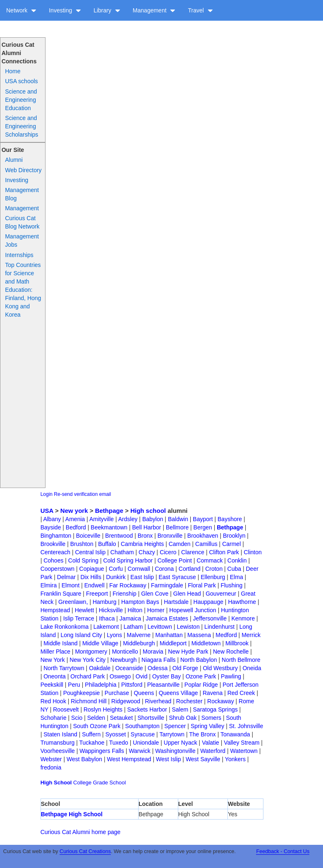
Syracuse (143, 734)
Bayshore (230, 519)
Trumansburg (58, 743)
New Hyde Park (188, 652)
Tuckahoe (92, 743)
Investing (65, 10)
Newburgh (124, 660)
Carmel (231, 544)
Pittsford (132, 685)
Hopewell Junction (193, 610)
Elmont (71, 585)
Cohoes (53, 560)
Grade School (110, 783)
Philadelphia (100, 685)
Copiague (92, 569)
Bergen (203, 527)
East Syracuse (177, 577)
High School (56, 783)
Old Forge (185, 668)
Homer (156, 610)
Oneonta (55, 676)
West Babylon (84, 759)
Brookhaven (203, 536)
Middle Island (61, 643)
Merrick (251, 635)
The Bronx (202, 734)
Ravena (213, 693)
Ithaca (107, 618)
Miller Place (55, 652)
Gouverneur (221, 594)
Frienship (124, 594)
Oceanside (129, 668)
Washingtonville (175, 751)
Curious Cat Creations (85, 851)
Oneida (252, 668)
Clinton (253, 552)
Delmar (66, 577)
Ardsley (128, 519)
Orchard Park (87, 676)
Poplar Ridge (201, 685)
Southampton (142, 726)
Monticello (125, 652)
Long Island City (81, 635)
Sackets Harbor (147, 709)
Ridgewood (126, 701)
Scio (77, 718)
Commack (209, 560)
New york (74, 511)
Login (47, 494)
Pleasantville (164, 685)
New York (53, 660)
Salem (180, 709)
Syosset (116, 734)
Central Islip (90, 552)
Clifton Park (224, 552)
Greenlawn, (73, 602)
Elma (237, 577)
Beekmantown (109, 527)
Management (154, 10)
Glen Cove (155, 594)
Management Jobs (22, 240)
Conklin (237, 560)
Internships (19, 255)
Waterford (213, 751)
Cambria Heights (142, 544)
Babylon (153, 519)
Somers (211, 718)
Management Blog (22, 194)
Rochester (189, 701)
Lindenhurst (219, 627)
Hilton (135, 610)
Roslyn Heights (103, 709)
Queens (144, 693)
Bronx (145, 536)
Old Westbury (220, 668)
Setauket (121, 718)
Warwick (139, 751)
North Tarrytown (64, 668)
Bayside (51, 527)
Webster (51, 759)
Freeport (97, 594)
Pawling (231, 676)
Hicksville (111, 610)
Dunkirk (116, 577)
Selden (96, 718)
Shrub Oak (183, 718)
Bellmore (177, 527)
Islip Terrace (79, 618)
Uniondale (146, 743)
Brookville (53, 544)
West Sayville (203, 759)
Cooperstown (58, 569)
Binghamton (56, 536)
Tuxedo (119, 743)
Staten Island (60, 734)
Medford (226, 635)
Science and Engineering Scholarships (22, 126)
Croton (214, 569)
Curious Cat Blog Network (22, 222)
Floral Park (202, 585)
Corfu (116, 569)
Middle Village (100, 643)
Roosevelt (66, 709)
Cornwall (139, 569)
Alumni (14, 160)
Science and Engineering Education (21, 100)
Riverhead (158, 701)
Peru (74, 685)
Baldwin (178, 519)
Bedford (76, 527)
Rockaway (221, 701)
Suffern (91, 734)
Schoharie (54, 718)
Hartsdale (176, 602)
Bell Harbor (146, 527)
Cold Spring (83, 560)
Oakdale (100, 668)
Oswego (120, 676)
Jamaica (130, 618)
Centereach (55, 552)
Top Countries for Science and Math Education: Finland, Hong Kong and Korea (23, 290)
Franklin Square (61, 594)
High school (148, 511)
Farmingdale (167, 585)
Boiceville (88, 536)
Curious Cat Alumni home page (81, 832)
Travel (200, 10)
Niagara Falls (158, 660)
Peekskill (52, 685)
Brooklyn (234, 536)
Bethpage (109, 511)
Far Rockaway (128, 585)
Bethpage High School (72, 814)
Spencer (175, 726)
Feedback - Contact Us (283, 851)
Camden (180, 544)
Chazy (147, 552)
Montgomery (91, 652)
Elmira (49, 585)
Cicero (168, 552)
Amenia (75, 519)
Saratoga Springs (215, 709)
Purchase (117, 693)
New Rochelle (231, 652)
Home (13, 71)
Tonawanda (235, 734)
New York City (87, 660)
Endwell (95, 585)
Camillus (206, 544)
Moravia (153, 652)
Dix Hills (91, 577)
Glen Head (187, 594)
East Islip (142, 577)
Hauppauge (208, 602)
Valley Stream (242, 743)
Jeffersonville (210, 618)
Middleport (173, 643)
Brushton (82, 544)
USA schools (21, 81)
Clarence (193, 552)
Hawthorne (242, 602)
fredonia (51, 767)
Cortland (190, 569)
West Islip (168, 759)
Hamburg (105, 602)
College (82, 783)
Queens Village (178, 693)
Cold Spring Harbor (128, 560)
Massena (199, 635)
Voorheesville (58, 751)
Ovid (142, 676)
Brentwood (119, 536)
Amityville (102, 519)
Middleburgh (139, 643)
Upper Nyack (181, 743)
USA (47, 511)
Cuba (234, 569)
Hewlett (85, 610)
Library (107, 10)
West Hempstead (129, 759)
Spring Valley (207, 726)
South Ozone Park (97, 726)
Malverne (139, 635)
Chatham (122, 552)
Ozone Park (201, 676)
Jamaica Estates (167, 618)
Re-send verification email (82, 494)
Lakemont (106, 627)
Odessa (158, 668)
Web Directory (23, 170)
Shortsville (151, 718)
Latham (133, 627)
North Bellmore (241, 660)
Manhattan (169, 635)
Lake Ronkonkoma (65, 627)
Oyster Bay (166, 676)
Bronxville (170, 536)
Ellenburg (213, 577)
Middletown (206, 643)
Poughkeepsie (82, 693)
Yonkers (235, 759)
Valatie (211, 743)
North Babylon (199, 660)
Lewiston (188, 627)
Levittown (160, 627)
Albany (52, 519)
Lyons (114, 635)
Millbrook (237, 643)
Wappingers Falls (102, 751)
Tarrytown (172, 734)
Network (21, 10)
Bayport (203, 519)
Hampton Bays (140, 602)
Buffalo (107, 544)
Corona (164, 569)
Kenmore (243, 618)
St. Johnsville (246, 726)
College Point (175, 560)
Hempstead (55, 610)
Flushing (231, 585)
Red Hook (53, 701)
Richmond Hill (89, 701)
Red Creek (241, 693)
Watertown (244, 751)
